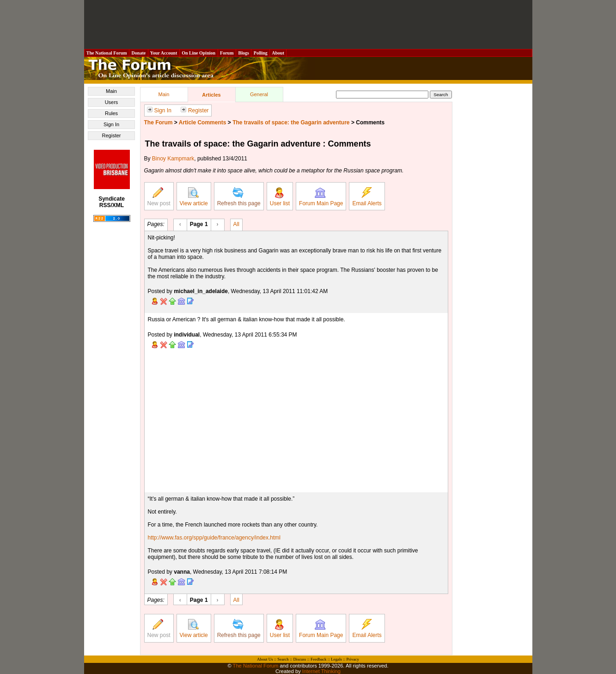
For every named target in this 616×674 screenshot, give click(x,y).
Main (111, 91)
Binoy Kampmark (173, 159)
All (236, 224)
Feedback (318, 659)
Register (112, 135)
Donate (139, 53)
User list (280, 197)
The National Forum (107, 53)
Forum (227, 53)
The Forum (159, 123)
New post (159, 197)
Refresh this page (239, 197)
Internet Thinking (321, 671)
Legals (336, 659)
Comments (370, 123)
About (278, 53)
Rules (111, 113)
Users (112, 102)
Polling (260, 53)
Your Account (164, 53)
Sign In (111, 124)
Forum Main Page (321, 197)
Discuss (299, 659)
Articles (211, 95)
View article (194, 197)
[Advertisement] (308, 25)
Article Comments (203, 123)
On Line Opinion (199, 53)
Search (283, 659)
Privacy (353, 659)
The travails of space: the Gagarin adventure (291, 123)
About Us (265, 659)
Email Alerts (367, 197)
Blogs (244, 53)
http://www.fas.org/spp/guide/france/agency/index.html (214, 538)
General (259, 94)
